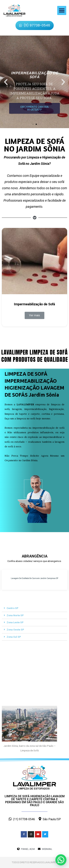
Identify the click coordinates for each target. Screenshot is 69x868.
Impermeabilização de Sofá (34, 304)
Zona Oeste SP (15, 630)
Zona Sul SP (14, 637)
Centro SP (13, 608)
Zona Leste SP (15, 622)
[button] (62, 11)
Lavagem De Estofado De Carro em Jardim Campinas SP (34, 578)
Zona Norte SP (15, 615)
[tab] (34, 608)
